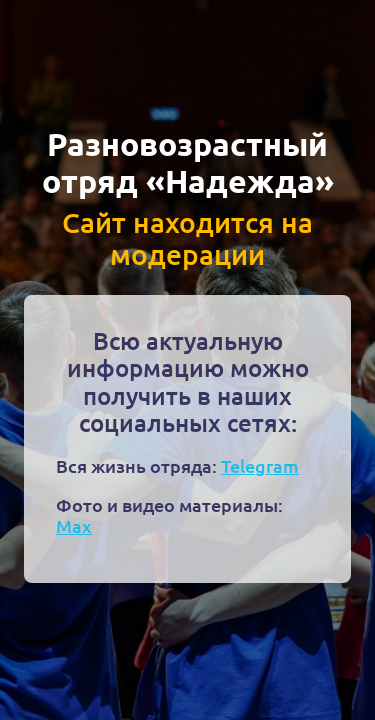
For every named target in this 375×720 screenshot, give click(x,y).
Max (74, 525)
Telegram (260, 465)
